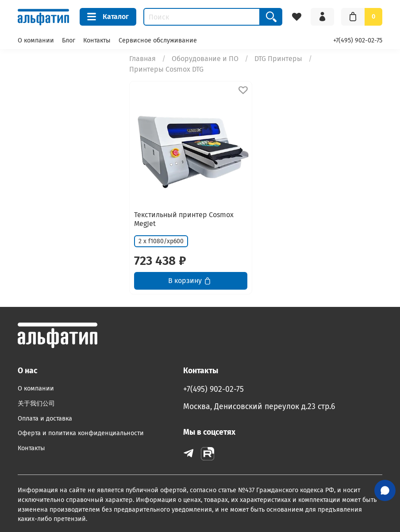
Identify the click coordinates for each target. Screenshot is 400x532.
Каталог (108, 17)
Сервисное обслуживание (158, 40)
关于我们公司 (36, 404)
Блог (69, 40)
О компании (36, 40)
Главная (142, 59)
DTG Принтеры (278, 59)
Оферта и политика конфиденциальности (81, 433)
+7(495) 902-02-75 (358, 40)
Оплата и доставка (45, 419)
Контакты (97, 40)
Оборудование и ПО (205, 59)
